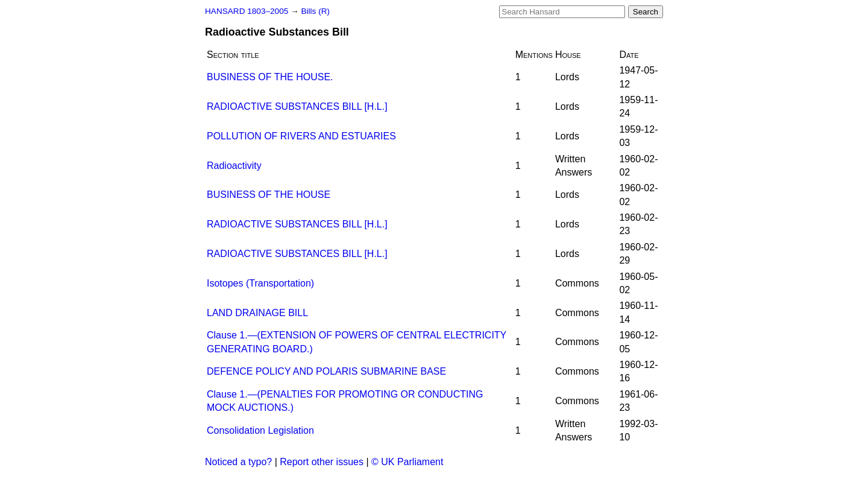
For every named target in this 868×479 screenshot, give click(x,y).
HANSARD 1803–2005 (247, 11)
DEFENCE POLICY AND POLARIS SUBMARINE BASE (326, 371)
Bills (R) (315, 11)
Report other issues (322, 462)
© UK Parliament (407, 462)
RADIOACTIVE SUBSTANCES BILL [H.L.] (297, 106)
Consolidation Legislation (260, 430)
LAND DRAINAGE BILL (257, 313)
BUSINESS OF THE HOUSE (269, 195)
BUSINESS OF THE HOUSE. (270, 77)
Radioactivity (234, 166)
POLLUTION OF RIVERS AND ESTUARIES (301, 136)
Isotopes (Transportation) (260, 283)
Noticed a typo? (238, 462)
